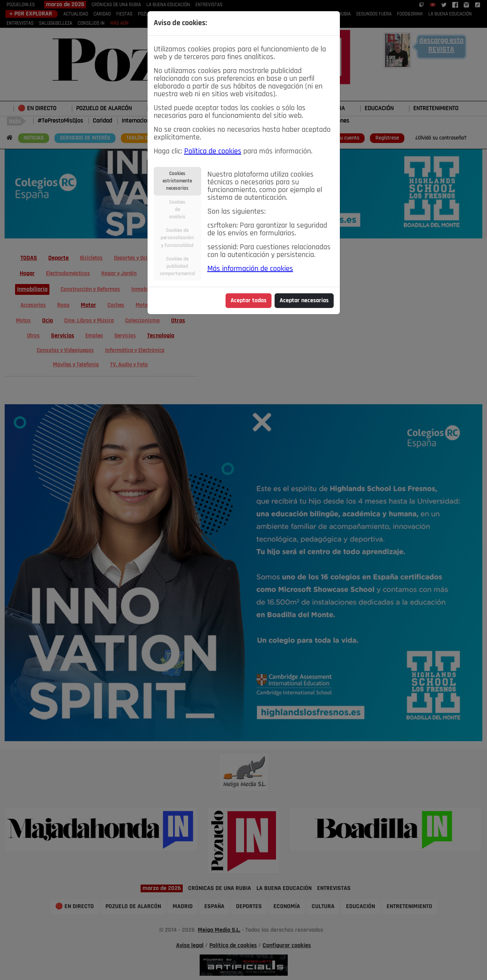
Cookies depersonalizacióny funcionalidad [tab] (177, 238)
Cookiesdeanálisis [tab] (177, 210)
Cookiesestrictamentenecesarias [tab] (177, 181)
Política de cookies (213, 151)
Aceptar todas (249, 301)
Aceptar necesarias (304, 301)
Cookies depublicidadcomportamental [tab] (177, 266)
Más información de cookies (250, 269)
